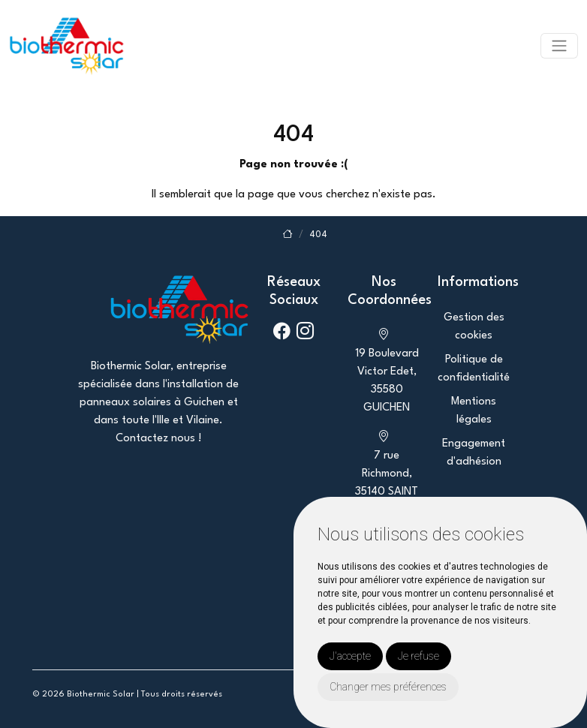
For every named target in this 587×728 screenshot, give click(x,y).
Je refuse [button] (418, 656)
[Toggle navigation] (559, 46)
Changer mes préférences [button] (388, 687)
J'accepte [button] (350, 656)
